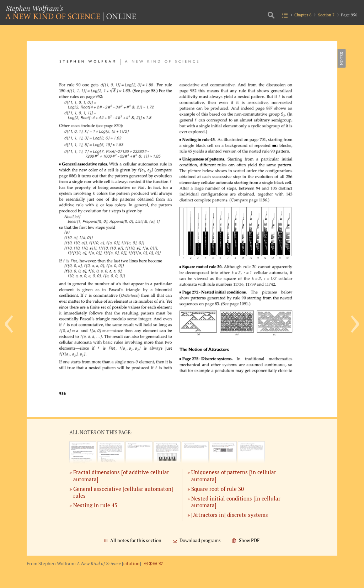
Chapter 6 (303, 15)
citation (132, 564)
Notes (341, 58)
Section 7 (326, 15)
